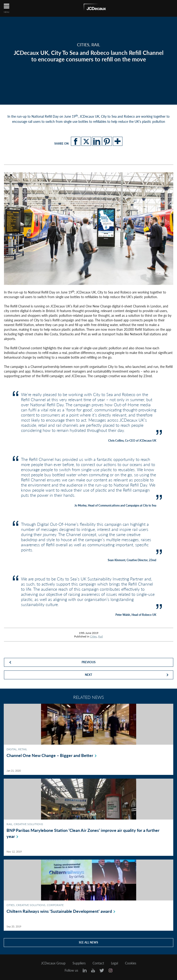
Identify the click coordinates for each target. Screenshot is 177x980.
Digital (12, 749)
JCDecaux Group (53, 963)
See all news (88, 942)
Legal (115, 963)
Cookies (131, 963)
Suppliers (79, 963)
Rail (101, 636)
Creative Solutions (28, 824)
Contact (98, 963)
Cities (93, 636)
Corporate (55, 905)
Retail (23, 749)
